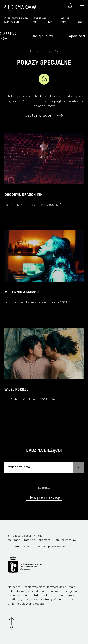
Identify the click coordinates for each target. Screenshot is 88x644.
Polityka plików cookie (51, 547)
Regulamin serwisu (21, 547)
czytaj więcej (38, 115)
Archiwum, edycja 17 (44, 51)
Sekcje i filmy (43, 36)
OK (79, 467)
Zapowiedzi (76, 36)
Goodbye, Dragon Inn (23, 195)
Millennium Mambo (22, 292)
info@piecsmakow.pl (44, 497)
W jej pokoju (17, 390)
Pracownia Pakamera (36, 540)
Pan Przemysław (65, 540)
